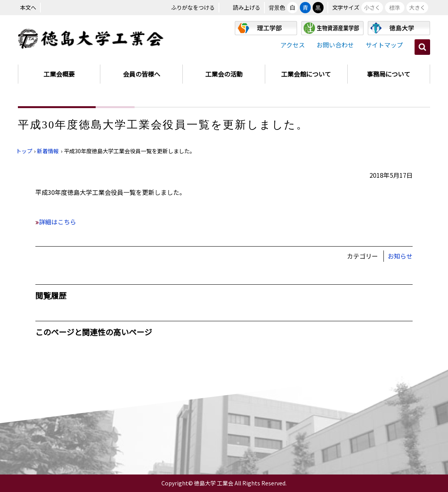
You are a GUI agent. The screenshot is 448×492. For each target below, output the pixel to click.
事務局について (388, 74)
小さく (372, 7)
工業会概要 (59, 74)
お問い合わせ (335, 45)
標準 (395, 7)
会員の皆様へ (142, 74)
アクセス (293, 45)
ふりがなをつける (193, 7)
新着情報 (48, 151)
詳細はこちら (58, 222)
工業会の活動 (224, 74)
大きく (417, 7)
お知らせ (400, 256)
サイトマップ (384, 45)
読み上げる (247, 7)
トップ (24, 151)
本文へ (28, 7)
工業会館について (306, 74)
